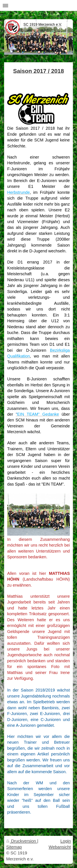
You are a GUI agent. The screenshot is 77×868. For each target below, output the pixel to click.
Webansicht (60, 847)
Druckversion (22, 841)
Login (66, 841)
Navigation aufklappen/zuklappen (38, 5)
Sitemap (14, 847)
